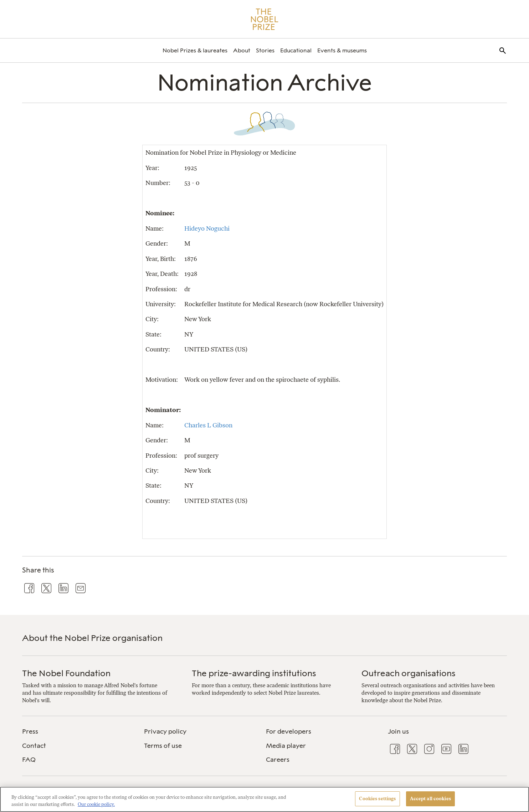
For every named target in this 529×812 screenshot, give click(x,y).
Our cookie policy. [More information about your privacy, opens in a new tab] (96, 804)
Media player (286, 746)
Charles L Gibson (208, 425)
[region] (264, 799)
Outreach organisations (409, 673)
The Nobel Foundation (66, 673)
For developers (289, 731)
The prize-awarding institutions (254, 673)
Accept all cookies (430, 799)
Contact (34, 746)
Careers (278, 760)
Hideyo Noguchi (207, 228)
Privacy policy (165, 731)
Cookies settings (377, 799)
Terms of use (163, 746)
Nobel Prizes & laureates (195, 50)
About (242, 50)
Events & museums (342, 50)
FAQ (29, 760)
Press (30, 731)
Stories (265, 50)
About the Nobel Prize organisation (92, 638)
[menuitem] (195, 50)
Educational (296, 50)
